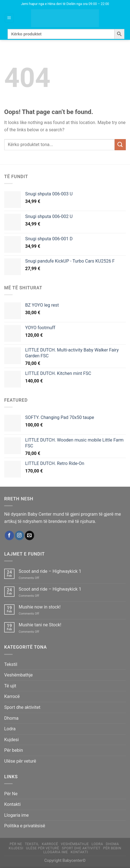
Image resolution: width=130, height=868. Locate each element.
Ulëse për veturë (20, 761)
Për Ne (11, 794)
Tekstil (11, 664)
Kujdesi (11, 740)
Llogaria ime (16, 815)
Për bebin (14, 750)
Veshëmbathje (18, 675)
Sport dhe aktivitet (22, 707)
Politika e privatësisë (25, 826)
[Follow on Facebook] (9, 535)
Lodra (10, 729)
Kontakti (12, 804)
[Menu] (9, 18)
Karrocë (12, 696)
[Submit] (120, 145)
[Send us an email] (29, 535)
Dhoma (11, 718)
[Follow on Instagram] (19, 535)
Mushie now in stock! (40, 607)
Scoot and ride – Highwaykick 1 (50, 571)
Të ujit (10, 686)
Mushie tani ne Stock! (40, 625)
